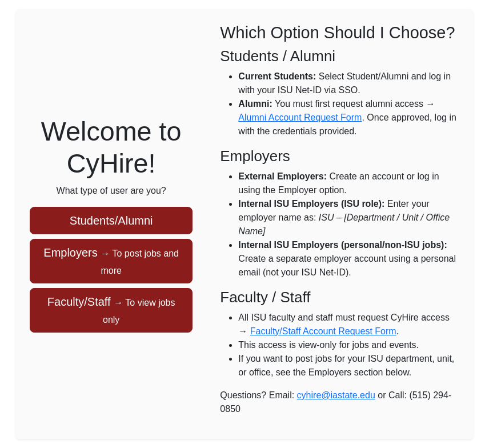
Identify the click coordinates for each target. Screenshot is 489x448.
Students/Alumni (111, 221)
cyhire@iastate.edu (336, 395)
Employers (111, 261)
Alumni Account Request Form (300, 117)
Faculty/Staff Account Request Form (323, 331)
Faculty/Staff (111, 310)
